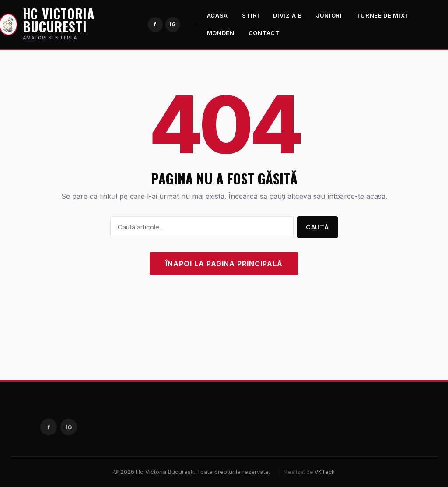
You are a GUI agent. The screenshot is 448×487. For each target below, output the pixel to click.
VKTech (325, 472)
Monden (221, 33)
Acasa (217, 15)
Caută (317, 227)
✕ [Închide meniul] (196, 25)
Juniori (329, 15)
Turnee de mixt (383, 15)
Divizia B (287, 15)
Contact (264, 33)
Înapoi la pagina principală (224, 264)
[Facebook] (155, 25)
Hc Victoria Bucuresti (59, 20)
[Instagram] (173, 25)
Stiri (250, 15)
